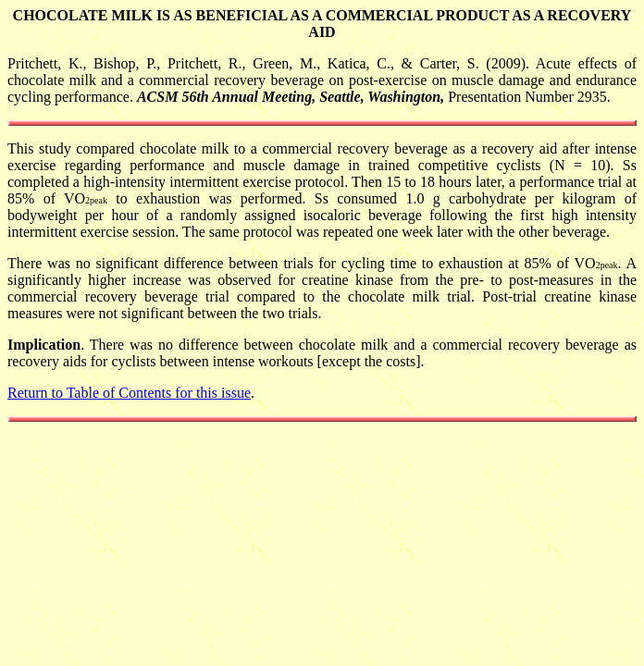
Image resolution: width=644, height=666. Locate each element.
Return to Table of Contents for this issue (129, 393)
